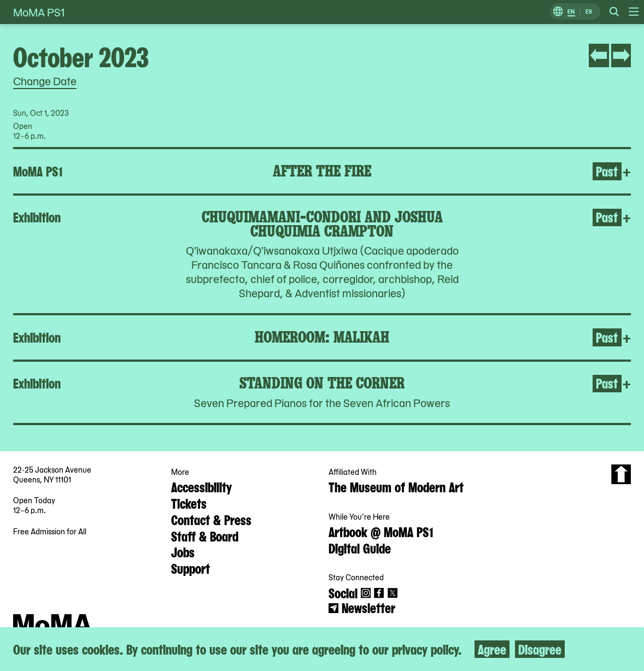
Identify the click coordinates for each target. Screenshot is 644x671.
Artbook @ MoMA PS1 (381, 531)
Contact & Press (211, 519)
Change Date (45, 81)
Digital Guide (360, 548)
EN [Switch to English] (571, 12)
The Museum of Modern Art (396, 486)
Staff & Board (205, 535)
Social (343, 592)
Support (191, 568)
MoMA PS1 (39, 12)
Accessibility (201, 486)
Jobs (183, 551)
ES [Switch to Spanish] (589, 12)
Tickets (189, 503)
